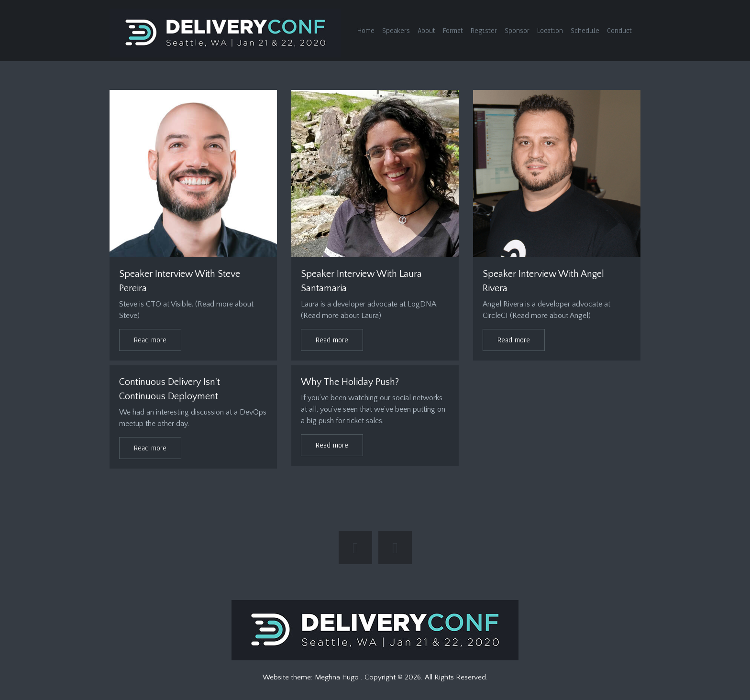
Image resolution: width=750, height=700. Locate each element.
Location (550, 31)
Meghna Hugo (338, 677)
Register (484, 31)
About (426, 31)
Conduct (619, 31)
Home (366, 31)
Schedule (585, 31)
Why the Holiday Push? (350, 382)
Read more (150, 340)
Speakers (396, 31)
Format (453, 31)
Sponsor (517, 31)
